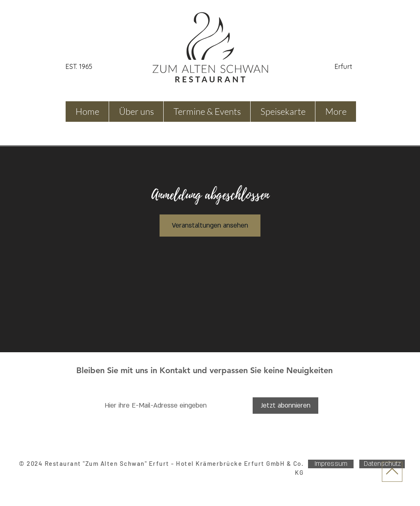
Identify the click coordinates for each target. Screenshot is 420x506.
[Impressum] (331, 464)
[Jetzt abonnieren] (285, 406)
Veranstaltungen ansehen (210, 226)
